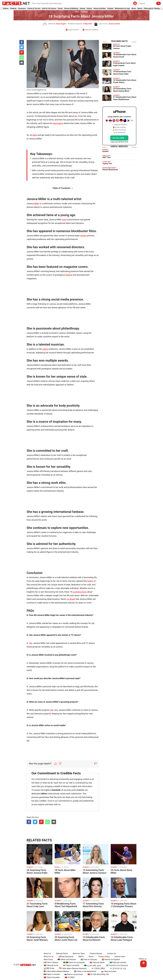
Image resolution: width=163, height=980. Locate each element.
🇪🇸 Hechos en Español (110, 959)
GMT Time (107, 157)
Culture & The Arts (34, 9)
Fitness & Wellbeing (71, 9)
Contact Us (111, 954)
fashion (69, 275)
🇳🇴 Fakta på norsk (50, 965)
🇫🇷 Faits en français (88, 959)
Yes (31, 643)
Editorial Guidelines (92, 30)
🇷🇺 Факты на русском (73, 974)
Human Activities (100, 9)
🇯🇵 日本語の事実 (97, 968)
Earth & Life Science (49, 9)
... (162, 9)
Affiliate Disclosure (65, 957)
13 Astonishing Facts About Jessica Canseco (95, 871)
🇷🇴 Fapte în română (51, 974)
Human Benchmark (110, 170)
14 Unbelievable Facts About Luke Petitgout (122, 939)
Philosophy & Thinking (152, 9)
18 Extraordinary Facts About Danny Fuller (122, 73)
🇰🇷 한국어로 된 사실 (117, 968)
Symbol (105, 151)
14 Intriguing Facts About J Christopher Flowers (123, 905)
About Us (46, 954)
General (82, 9)
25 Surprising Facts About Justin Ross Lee (66, 939)
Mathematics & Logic (122, 9)
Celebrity (13, 9)
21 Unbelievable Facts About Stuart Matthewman (125, 98)
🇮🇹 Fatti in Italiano (50, 962)
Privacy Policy (103, 957)
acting (45, 349)
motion (83, 236)
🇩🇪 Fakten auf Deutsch (66, 959)
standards (56, 790)
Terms (90, 957)
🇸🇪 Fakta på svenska (117, 962)
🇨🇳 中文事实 (69, 977)
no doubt (71, 599)
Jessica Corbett (114, 24)
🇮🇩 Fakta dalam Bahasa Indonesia (72, 968)
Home (77, 11)
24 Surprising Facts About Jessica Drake (37, 871)
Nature (140, 9)
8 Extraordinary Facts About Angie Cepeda (124, 64)
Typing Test (107, 164)
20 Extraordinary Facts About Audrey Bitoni (122, 90)
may (52, 710)
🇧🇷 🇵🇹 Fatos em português (73, 962)
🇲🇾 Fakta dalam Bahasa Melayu (55, 971)
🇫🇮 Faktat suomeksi (70, 965)
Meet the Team (78, 954)
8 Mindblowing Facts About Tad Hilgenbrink (66, 905)
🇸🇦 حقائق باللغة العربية (92, 965)
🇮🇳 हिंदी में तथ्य (48, 968)
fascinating (58, 123)
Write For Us (48, 957)
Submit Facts (119, 957)
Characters (22, 9)
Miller (37, 203)
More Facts (47, 959)
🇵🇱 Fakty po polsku (108, 971)
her (76, 116)
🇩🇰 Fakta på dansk (96, 962)
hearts (90, 581)
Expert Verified (73, 30)
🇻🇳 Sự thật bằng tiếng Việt (97, 974)
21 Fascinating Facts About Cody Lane (37, 905)
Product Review (95, 954)
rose (64, 220)
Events (60, 9)
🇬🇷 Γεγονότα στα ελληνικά (116, 965)
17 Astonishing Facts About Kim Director (93, 905)
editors (44, 794)
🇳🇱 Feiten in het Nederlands (84, 971)
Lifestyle (110, 9)
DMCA (80, 957)
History (89, 9)
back (35, 135)
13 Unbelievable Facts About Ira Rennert (94, 939)
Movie (134, 9)
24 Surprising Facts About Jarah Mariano (37, 939)
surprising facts (80, 592)
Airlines (6, 9)
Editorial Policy (61, 954)
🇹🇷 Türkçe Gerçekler (51, 977)
